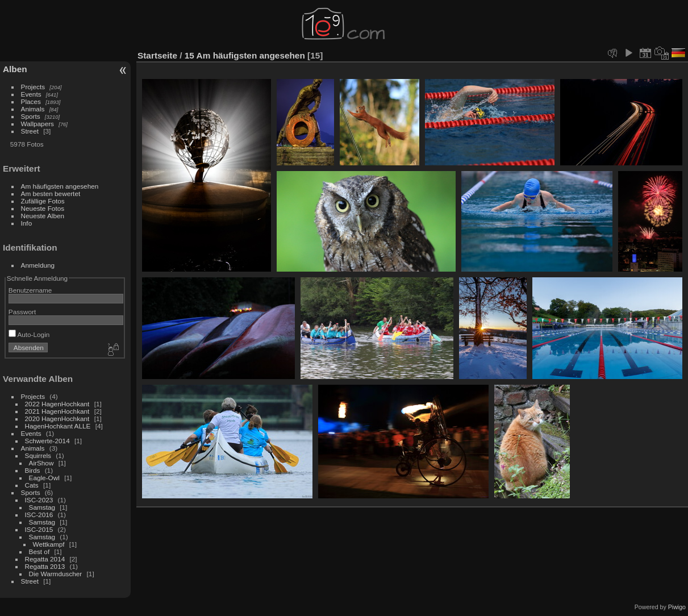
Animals (33, 109)
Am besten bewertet (51, 193)
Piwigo (677, 607)
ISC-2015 (39, 529)
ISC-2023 (39, 500)
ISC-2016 (39, 515)
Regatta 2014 (45, 559)
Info (27, 223)
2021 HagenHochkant (57, 411)
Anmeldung (38, 265)
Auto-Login (29, 334)
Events (31, 94)
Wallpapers (37, 124)
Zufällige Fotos (43, 201)
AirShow (41, 463)
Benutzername (30, 290)
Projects (33, 87)
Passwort (22, 312)
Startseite (157, 55)
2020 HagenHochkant (57, 419)
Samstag (42, 507)
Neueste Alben (43, 216)
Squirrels (38, 455)
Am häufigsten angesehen (60, 186)
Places (31, 101)
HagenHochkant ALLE (58, 426)
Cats (32, 485)
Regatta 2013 (45, 566)
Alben (15, 69)
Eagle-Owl (44, 478)
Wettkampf (49, 544)
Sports (31, 116)
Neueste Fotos (43, 208)
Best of (39, 552)
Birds (33, 470)
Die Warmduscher (56, 574)
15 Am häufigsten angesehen (245, 55)
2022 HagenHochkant (57, 404)
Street (30, 131)
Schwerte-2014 (47, 441)
